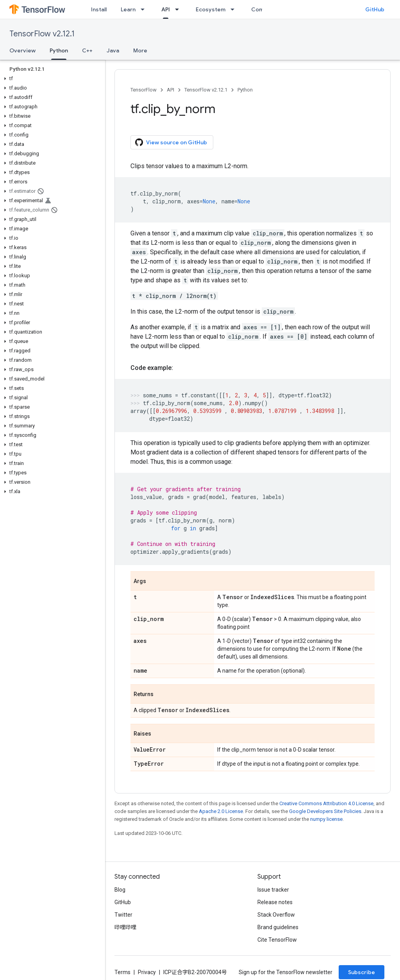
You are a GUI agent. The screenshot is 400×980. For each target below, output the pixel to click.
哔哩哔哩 (125, 927)
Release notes (275, 902)
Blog (120, 890)
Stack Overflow (276, 915)
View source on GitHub (171, 142)
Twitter (123, 915)
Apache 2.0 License (221, 811)
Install (99, 9)
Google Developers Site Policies (325, 811)
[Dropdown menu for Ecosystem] (235, 9)
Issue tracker (273, 890)
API (171, 90)
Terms (122, 972)
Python (245, 90)
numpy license (326, 819)
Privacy (147, 972)
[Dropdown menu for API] (179, 9)
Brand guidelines (278, 927)
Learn (128, 9)
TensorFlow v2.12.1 (42, 34)
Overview (22, 50)
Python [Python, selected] (59, 50)
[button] (51, 79)
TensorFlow (144, 90)
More (140, 50)
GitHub (375, 9)
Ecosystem (211, 9)
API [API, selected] (166, 9)
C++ (87, 50)
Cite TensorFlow (277, 940)
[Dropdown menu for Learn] (145, 9)
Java (113, 50)
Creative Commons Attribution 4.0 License (326, 803)
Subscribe (362, 972)
